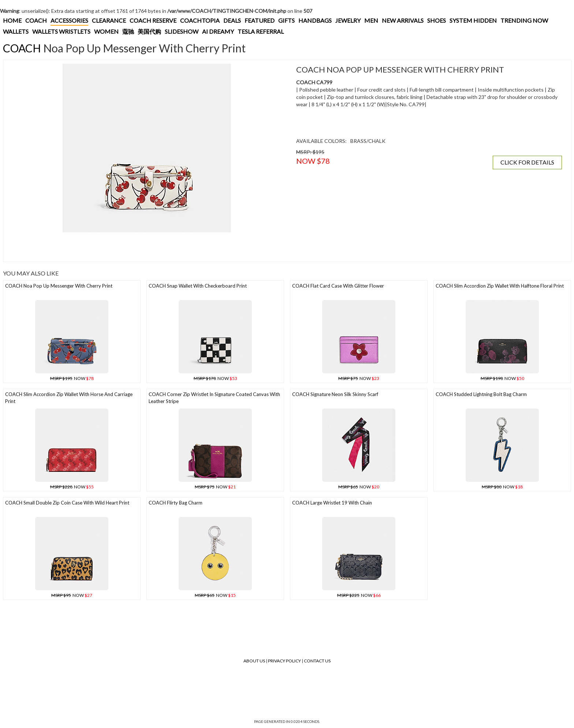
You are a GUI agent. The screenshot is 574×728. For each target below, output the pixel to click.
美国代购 (149, 31)
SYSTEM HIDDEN (473, 20)
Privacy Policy (284, 661)
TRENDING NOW (524, 20)
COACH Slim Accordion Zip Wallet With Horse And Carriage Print (69, 398)
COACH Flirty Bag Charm (176, 503)
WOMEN (106, 31)
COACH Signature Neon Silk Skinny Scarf (335, 394)
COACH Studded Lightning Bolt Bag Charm (481, 394)
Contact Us (317, 661)
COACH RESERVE (153, 20)
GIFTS (286, 20)
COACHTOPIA (200, 20)
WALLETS (16, 31)
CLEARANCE (109, 20)
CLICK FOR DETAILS (527, 162)
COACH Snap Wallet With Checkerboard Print (198, 286)
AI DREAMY (218, 31)
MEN (371, 20)
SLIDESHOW (182, 31)
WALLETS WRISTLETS (61, 31)
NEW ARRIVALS (403, 20)
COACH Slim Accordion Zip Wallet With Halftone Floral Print (500, 286)
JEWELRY (348, 20)
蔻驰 (128, 31)
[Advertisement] (141, 247)
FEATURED (260, 20)
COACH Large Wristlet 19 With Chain (332, 503)
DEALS (232, 20)
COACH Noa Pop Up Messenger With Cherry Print (59, 286)
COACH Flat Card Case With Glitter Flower (338, 286)
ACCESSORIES (69, 20)
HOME (12, 20)
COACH (36, 20)
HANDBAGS (315, 20)
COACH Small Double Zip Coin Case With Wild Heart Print (67, 503)
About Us (254, 661)
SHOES (437, 20)
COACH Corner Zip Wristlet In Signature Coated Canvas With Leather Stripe (214, 398)
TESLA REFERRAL (261, 31)
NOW (72, 378)
